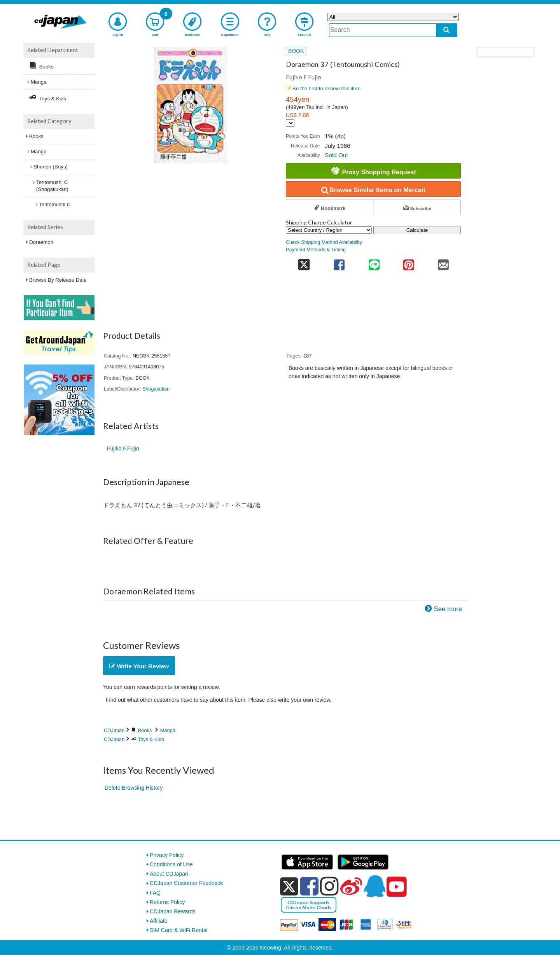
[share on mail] (444, 262)
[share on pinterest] (409, 262)
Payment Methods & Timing (316, 250)
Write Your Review (139, 666)
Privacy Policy (167, 855)
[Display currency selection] (290, 123)
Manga (168, 730)
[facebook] (309, 886)
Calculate (417, 230)
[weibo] (351, 886)
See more (448, 609)
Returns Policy (167, 902)
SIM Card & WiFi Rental (179, 930)
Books (145, 730)
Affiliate (159, 921)
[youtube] (397, 887)
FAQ (155, 893)
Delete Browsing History (134, 788)
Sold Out (336, 155)
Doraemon (41, 242)
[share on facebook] (339, 262)
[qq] (374, 886)
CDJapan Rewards (173, 911)
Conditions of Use (171, 864)
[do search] (447, 30)
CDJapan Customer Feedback (186, 883)
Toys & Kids (151, 739)
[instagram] (329, 886)
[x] (289, 887)
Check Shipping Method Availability (324, 242)
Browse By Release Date (58, 280)
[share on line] (374, 262)
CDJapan (114, 730)
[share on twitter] (304, 262)
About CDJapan (169, 874)
